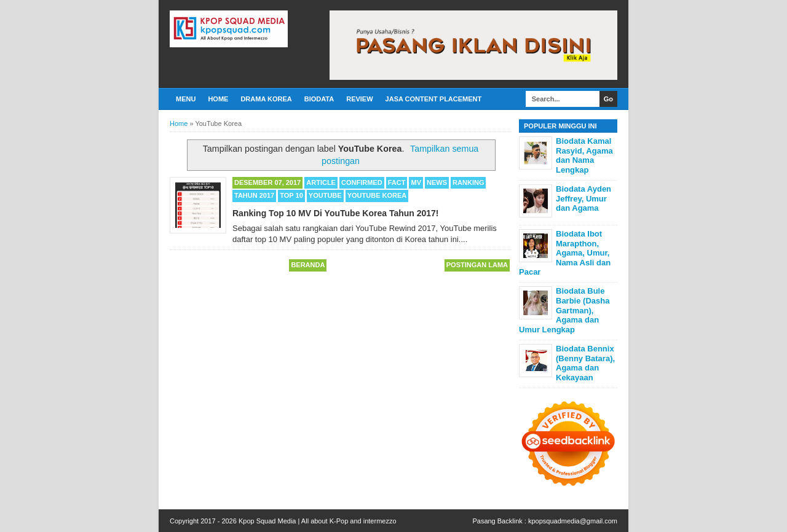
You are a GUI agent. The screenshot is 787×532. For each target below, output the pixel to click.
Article (321, 182)
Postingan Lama (477, 265)
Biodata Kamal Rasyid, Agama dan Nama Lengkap (584, 155)
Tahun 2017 (254, 195)
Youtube (325, 195)
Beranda (308, 265)
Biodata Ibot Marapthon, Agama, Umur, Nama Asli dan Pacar (565, 253)
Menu (186, 99)
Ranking (468, 182)
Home (218, 99)
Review (359, 99)
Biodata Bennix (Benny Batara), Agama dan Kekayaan (585, 363)
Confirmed (362, 182)
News (437, 182)
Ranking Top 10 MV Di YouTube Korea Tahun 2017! (336, 213)
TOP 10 (291, 195)
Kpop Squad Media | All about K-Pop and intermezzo (318, 521)
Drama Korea (266, 99)
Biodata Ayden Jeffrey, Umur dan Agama (583, 198)
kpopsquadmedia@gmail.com (573, 521)
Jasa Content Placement (434, 99)
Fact (397, 182)
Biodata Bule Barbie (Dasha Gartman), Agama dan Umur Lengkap (564, 310)
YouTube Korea (377, 195)
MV (416, 182)
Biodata (319, 99)
